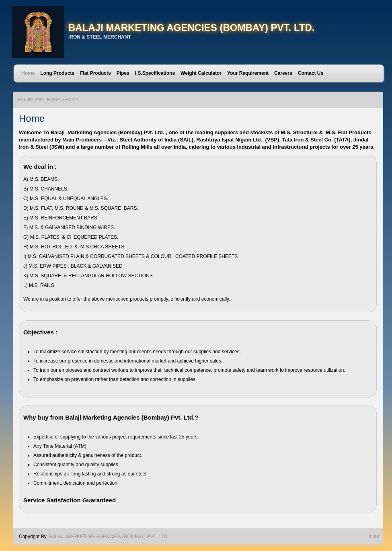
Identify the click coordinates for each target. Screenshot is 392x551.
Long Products (57, 73)
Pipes (123, 73)
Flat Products (95, 73)
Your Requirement (248, 73)
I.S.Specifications (155, 73)
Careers (283, 73)
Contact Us (311, 73)
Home (28, 73)
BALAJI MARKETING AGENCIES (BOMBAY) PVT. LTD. (191, 28)
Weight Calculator (201, 73)
